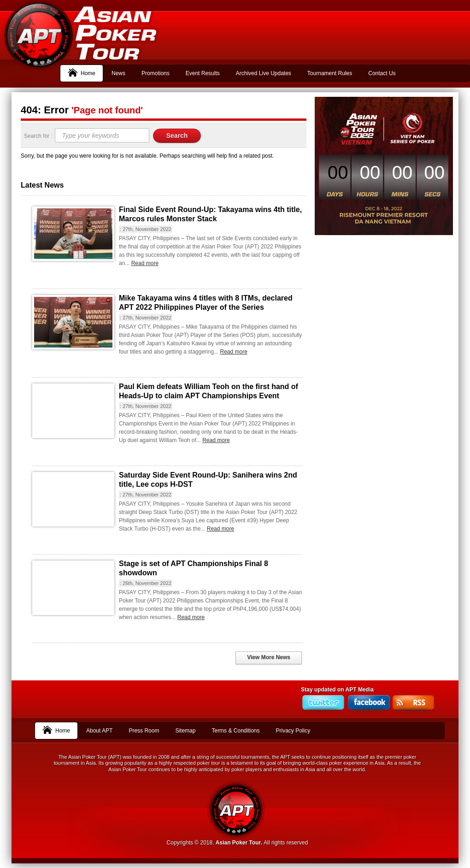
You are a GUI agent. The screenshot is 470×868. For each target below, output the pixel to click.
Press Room (144, 731)
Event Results (203, 73)
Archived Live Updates (264, 73)
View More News (269, 657)
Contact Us (382, 73)
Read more (145, 263)
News (118, 73)
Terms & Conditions (235, 731)
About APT (99, 731)
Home (82, 72)
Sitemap (185, 731)
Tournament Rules (330, 73)
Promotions (156, 73)
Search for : (39, 136)
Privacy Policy (293, 731)
